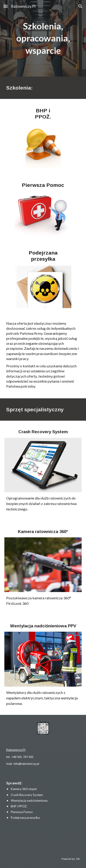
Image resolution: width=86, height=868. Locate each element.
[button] (6, 6)
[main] (43, 38)
